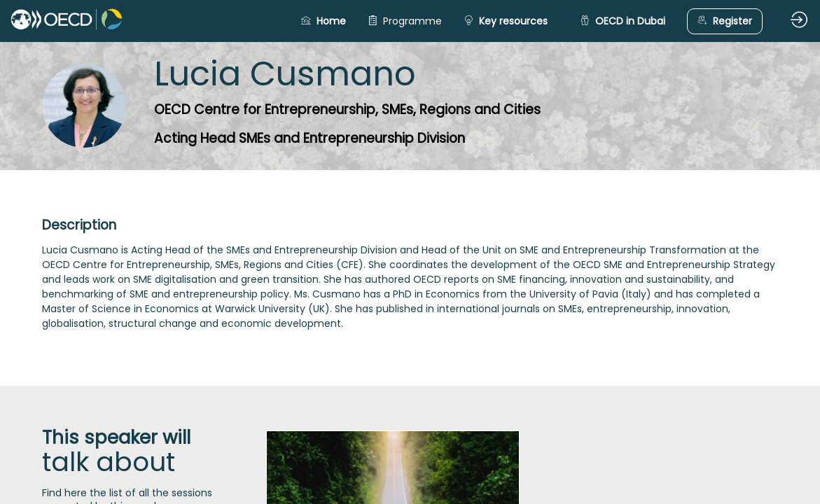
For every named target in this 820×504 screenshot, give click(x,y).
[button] (324, 21)
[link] (405, 21)
